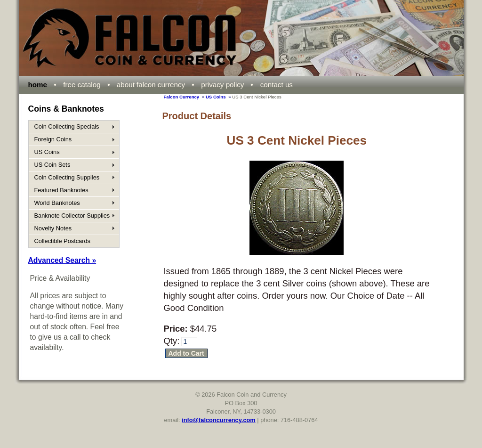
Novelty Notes (53, 228)
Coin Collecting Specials (67, 126)
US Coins (216, 97)
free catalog (82, 85)
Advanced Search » (62, 260)
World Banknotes (57, 203)
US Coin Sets (52, 165)
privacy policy (222, 85)
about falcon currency (151, 85)
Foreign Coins (53, 139)
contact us (277, 85)
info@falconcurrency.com (219, 420)
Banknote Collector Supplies (72, 216)
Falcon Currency (182, 97)
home (38, 85)
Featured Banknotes (61, 190)
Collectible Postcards (63, 241)
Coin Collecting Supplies (67, 177)
